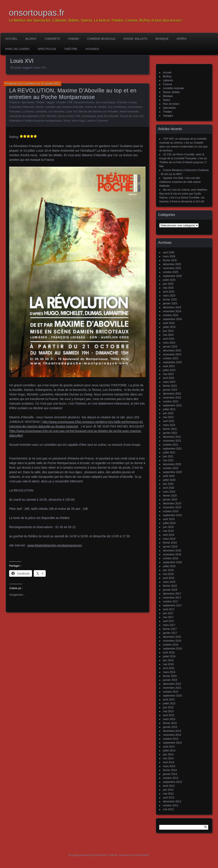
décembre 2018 (172, 551)
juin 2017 (168, 613)
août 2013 (169, 786)
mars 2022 (169, 425)
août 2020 (169, 476)
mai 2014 (168, 758)
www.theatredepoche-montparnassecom (55, 545)
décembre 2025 (172, 264)
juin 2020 (168, 484)
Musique (162, 39)
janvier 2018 (170, 590)
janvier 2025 (170, 303)
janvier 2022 (170, 433)
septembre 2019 (172, 515)
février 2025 (170, 300)
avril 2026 (169, 253)
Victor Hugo (78, 121)
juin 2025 (168, 284)
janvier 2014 (170, 774)
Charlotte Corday (127, 102)
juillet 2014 (169, 751)
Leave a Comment (97, 121)
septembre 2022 (172, 405)
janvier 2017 (170, 633)
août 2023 (169, 366)
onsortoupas (89, 116)
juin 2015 (168, 707)
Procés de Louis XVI (132, 116)
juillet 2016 (169, 656)
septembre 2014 (172, 743)
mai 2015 (168, 711)
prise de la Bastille (108, 116)
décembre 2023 (172, 351)
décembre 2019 (172, 504)
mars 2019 (169, 539)
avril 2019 (169, 535)
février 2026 (170, 260)
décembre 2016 (172, 637)
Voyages (92, 49)
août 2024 (169, 323)
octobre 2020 (171, 468)
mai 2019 (168, 531)
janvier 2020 (170, 500)
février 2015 (170, 723)
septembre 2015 (172, 696)
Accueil (11, 39)
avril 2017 (169, 621)
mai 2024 (168, 335)
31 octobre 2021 (50, 84)
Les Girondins (56, 112)
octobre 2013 (171, 778)
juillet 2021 (169, 453)
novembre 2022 (172, 398)
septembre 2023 (172, 362)
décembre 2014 (172, 731)
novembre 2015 (172, 688)
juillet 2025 (169, 280)
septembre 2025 (172, 276)
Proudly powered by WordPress (88, 855)
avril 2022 (169, 421)
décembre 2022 (172, 394)
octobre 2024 (171, 315)
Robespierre (16, 121)
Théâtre (71, 49)
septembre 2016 (172, 649)
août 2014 (169, 747)
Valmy (67, 121)
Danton (40, 107)
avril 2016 (169, 668)
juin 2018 (168, 570)
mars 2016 (169, 672)
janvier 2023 (170, 390)
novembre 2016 (172, 641)
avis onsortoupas (106, 102)
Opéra (182, 39)
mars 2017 (169, 625)
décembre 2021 (172, 437)
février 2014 (170, 770)
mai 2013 (168, 794)
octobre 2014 (171, 739)
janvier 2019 (170, 547)
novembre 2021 (172, 441)
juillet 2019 (169, 523)
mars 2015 (169, 719)
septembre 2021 (172, 449)
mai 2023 (168, 374)
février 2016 (170, 676)
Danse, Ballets (135, 39)
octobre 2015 (171, 692)
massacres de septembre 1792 (27, 116)
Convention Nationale (22, 107)
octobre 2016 (171, 645)
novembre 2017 (172, 598)
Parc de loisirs (17, 49)
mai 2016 (168, 664)
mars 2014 (169, 766)
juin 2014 (168, 754)
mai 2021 (168, 460)
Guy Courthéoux (117, 107)
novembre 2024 (172, 311)
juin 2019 (168, 527)
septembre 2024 (172, 319)
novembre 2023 (172, 354)
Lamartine (41, 112)
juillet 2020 (169, 480)
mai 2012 (168, 809)
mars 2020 (169, 492)
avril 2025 (169, 292)
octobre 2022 (171, 402)
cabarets (52, 39)
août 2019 (169, 519)
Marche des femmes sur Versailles (98, 112)
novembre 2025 (172, 268)
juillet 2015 (169, 704)
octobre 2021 (171, 445)
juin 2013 (168, 790)
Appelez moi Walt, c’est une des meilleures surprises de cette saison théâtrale (180, 182)
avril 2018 (169, 578)
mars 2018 (169, 582)
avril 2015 (169, 715)
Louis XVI (71, 112)
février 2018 (170, 586)
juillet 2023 (169, 370)
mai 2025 (168, 288)
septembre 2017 (172, 605)
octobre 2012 (171, 805)
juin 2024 (168, 331)
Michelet (51, 116)
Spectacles (47, 49)
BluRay (31, 39)
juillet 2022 (169, 409)
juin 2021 (168, 456)
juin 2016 (168, 660)
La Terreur (28, 112)
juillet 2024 (169, 327)
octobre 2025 (171, 272)
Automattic (142, 855)
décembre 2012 (172, 802)
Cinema (74, 39)
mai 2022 (168, 417)
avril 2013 (169, 798)
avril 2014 (169, 762)
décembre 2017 (172, 594)
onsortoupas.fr (37, 13)
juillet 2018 (169, 566)
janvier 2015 (170, 727)
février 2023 (170, 386)
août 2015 (169, 700)
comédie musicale (101, 39)
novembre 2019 (172, 507)
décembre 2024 (172, 307)
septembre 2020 (172, 472)
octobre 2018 (171, 558)
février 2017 (170, 629)
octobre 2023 (171, 358)
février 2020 (170, 496)
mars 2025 (169, 296)
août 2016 (169, 653)
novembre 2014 (172, 735)
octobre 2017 (171, 602)
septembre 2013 (172, 782)
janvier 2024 (170, 347)
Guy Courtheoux (27, 84)
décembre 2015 (172, 684)
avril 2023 (169, 378)
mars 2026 (169, 256)
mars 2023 (169, 382)
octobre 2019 (171, 511)
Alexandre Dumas (84, 102)
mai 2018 (168, 574)
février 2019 (170, 543)
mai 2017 (168, 617)
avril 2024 (169, 339)
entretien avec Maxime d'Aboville (65, 107)
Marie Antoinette (129, 112)
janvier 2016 (170, 680)
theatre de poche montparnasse (43, 121)
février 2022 (170, 429)
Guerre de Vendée (96, 107)
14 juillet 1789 (64, 102)
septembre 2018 (172, 562)
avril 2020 (169, 488)
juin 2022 (168, 413)
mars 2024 (169, 343)
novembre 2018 (172, 554)
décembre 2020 (172, 464)
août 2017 (169, 609)
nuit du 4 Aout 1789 (69, 116)
